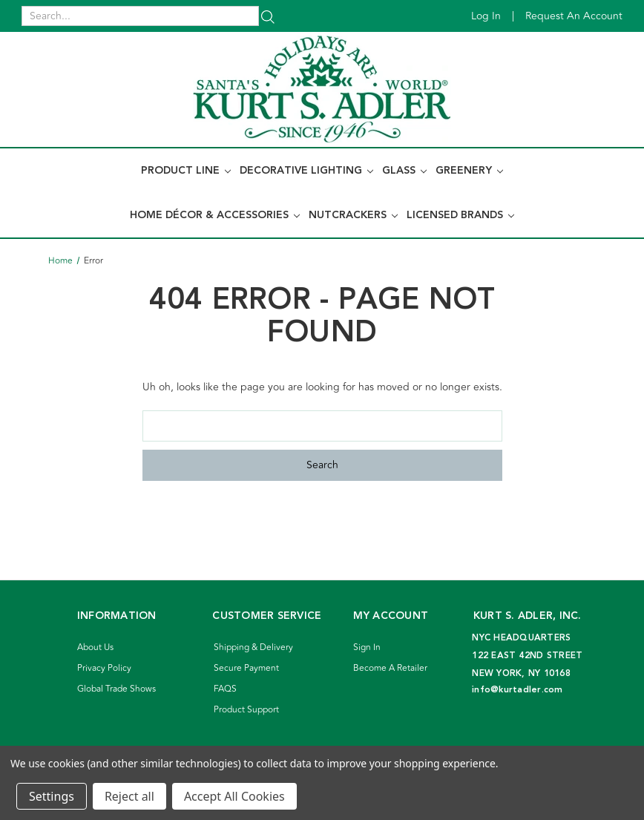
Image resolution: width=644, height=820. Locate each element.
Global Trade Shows (116, 689)
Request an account (574, 16)
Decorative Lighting (306, 171)
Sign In (367, 647)
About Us (95, 647)
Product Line (186, 171)
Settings (52, 796)
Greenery (469, 171)
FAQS (225, 689)
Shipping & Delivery (253, 647)
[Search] (268, 16)
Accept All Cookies (234, 796)
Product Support (246, 710)
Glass (404, 171)
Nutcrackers (353, 215)
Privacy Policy (104, 668)
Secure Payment (246, 668)
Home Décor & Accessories (215, 215)
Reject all (129, 796)
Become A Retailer (390, 668)
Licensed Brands (460, 215)
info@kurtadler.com (517, 690)
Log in (486, 16)
